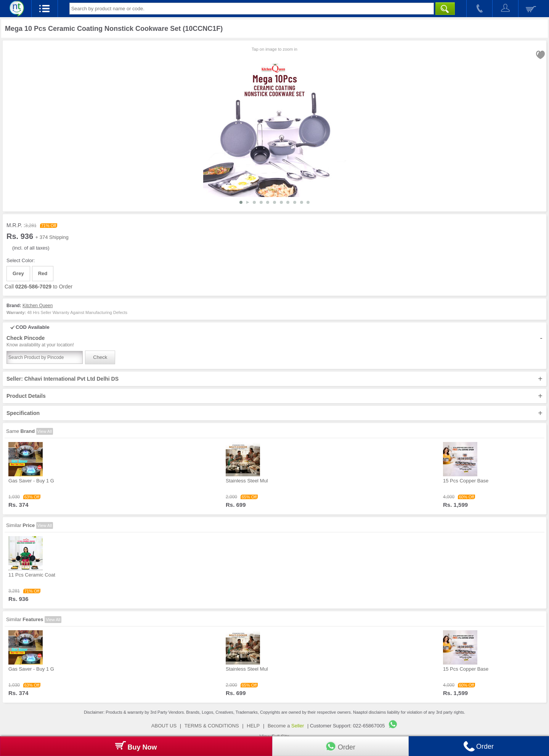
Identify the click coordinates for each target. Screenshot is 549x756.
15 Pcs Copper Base (466, 481)
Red (43, 273)
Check (100, 357)
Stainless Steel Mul (247, 481)
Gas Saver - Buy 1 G (31, 481)
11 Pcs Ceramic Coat (32, 575)
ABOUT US (164, 726)
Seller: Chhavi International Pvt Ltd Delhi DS (274, 379)
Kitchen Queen (38, 306)
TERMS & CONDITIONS (212, 726)
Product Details (274, 396)
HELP (253, 726)
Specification (274, 413)
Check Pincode (274, 341)
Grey (18, 273)
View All (45, 431)
